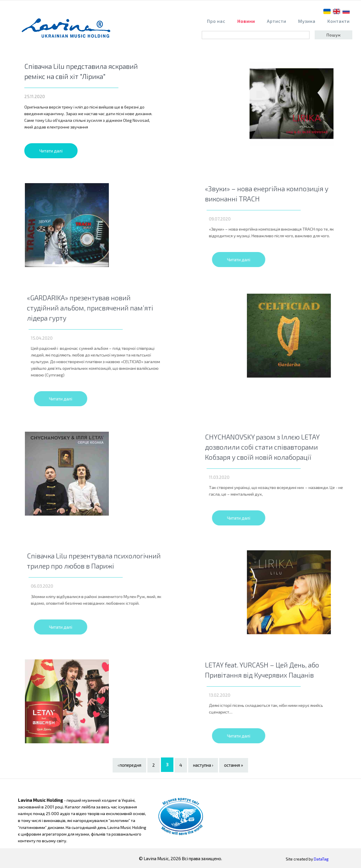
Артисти (277, 21)
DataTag (321, 858)
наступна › (203, 764)
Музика (307, 21)
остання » (234, 764)
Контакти (339, 21)
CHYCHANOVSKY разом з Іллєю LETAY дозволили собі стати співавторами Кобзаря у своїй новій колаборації (283, 446)
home (68, 31)
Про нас (216, 21)
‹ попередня (129, 764)
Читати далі (51, 150)
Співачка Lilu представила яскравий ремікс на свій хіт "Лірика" (81, 71)
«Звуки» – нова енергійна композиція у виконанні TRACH (287, 194)
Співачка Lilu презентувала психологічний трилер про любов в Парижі (115, 560)
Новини (246, 21)
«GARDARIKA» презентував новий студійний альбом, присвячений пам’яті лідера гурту (111, 307)
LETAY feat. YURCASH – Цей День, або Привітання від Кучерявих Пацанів (283, 669)
